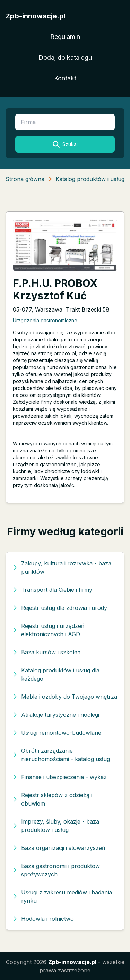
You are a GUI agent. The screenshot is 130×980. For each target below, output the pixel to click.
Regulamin (65, 37)
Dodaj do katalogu (65, 57)
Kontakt (65, 78)
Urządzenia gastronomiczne (45, 320)
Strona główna (25, 179)
